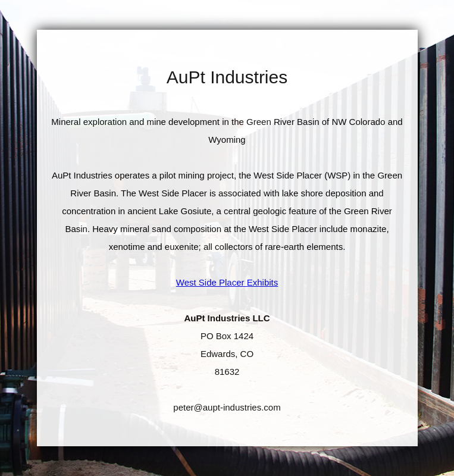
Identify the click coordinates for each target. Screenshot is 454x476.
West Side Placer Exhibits (227, 282)
